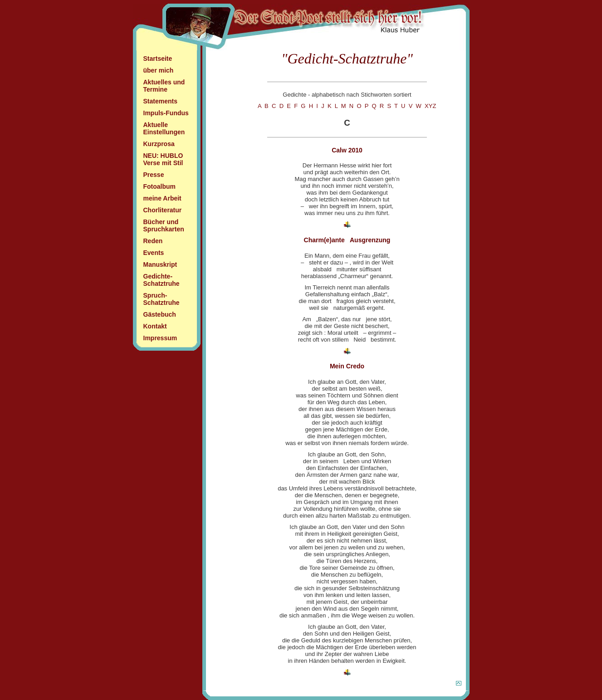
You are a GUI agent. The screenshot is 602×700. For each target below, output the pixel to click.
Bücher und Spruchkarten (164, 225)
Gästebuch (160, 314)
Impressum (160, 338)
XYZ (430, 106)
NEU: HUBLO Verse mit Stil (163, 159)
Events (154, 253)
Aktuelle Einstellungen (164, 128)
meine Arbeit (162, 198)
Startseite (158, 59)
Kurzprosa (159, 144)
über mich (159, 70)
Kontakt (155, 326)
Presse (154, 175)
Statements (160, 101)
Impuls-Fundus (166, 113)
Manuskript (160, 264)
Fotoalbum (160, 186)
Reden (153, 241)
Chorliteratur (163, 210)
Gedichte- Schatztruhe (162, 280)
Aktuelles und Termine (164, 86)
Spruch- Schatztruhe (162, 299)
